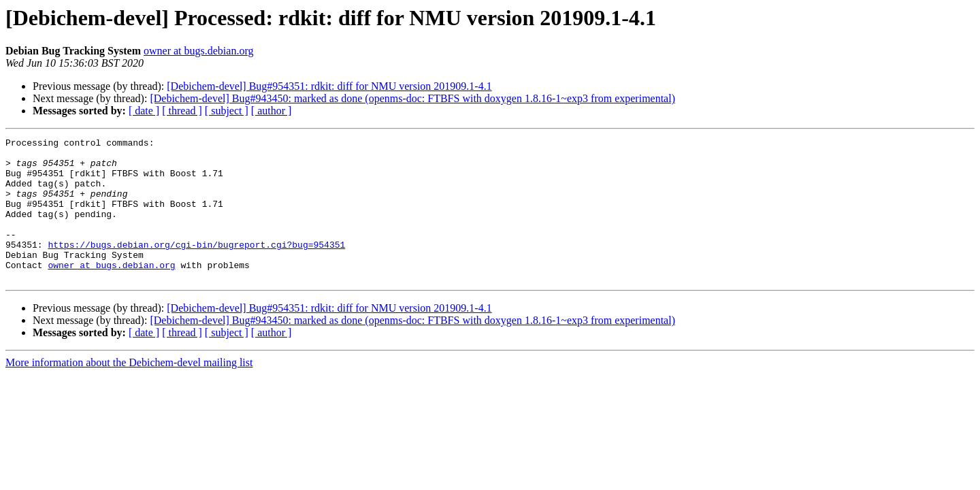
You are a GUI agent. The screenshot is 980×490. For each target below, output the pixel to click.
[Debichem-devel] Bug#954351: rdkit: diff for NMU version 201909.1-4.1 (329, 86)
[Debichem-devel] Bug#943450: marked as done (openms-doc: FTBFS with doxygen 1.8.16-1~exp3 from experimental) (412, 98)
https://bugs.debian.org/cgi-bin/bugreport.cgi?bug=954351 (196, 267)
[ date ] (144, 111)
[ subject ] (227, 111)
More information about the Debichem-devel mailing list (129, 391)
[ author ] (272, 111)
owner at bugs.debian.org (198, 51)
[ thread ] (182, 111)
